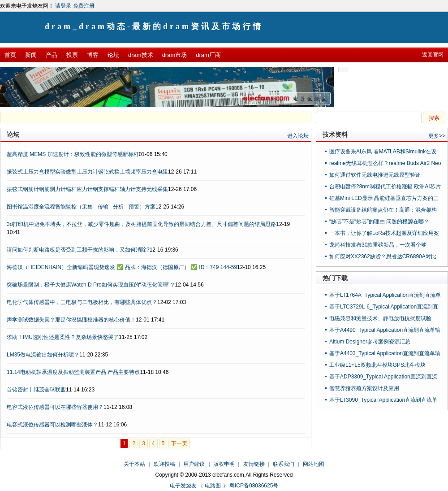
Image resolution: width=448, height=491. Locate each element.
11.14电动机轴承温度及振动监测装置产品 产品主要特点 (73, 372)
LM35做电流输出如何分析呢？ (43, 355)
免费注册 (84, 6)
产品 (52, 55)
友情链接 (254, 464)
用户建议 (194, 464)
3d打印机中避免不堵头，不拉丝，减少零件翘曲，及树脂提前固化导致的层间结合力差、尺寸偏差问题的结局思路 (141, 224)
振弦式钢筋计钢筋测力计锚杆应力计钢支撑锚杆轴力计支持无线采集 (87, 189)
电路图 (213, 486)
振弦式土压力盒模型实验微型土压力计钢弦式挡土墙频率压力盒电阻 (87, 172)
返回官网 (433, 55)
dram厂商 (208, 55)
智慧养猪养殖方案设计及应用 (364, 388)
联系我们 (284, 464)
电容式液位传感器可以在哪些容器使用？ (55, 407)
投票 (72, 55)
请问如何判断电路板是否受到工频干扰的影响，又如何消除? (78, 250)
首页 (10, 55)
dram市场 (175, 55)
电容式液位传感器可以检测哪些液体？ (52, 425)
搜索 (434, 118)
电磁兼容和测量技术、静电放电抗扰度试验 (380, 318)
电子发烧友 (183, 486)
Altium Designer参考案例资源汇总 (370, 342)
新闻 (31, 55)
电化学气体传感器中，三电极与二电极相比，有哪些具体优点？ (82, 302)
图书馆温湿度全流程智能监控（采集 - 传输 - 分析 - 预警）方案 (81, 207)
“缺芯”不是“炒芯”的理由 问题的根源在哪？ (379, 222)
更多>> (437, 136)
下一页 (179, 443)
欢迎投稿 (164, 464)
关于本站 (134, 464)
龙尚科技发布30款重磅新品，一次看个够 (378, 245)
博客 (93, 55)
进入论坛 (298, 136)
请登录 (63, 6)
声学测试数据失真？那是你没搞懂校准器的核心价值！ (71, 320)
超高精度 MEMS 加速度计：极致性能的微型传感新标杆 (73, 154)
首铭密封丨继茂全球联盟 (36, 390)
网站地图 (314, 464)
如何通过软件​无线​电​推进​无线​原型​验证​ (375, 175)
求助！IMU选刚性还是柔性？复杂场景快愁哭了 (63, 337)
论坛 (113, 55)
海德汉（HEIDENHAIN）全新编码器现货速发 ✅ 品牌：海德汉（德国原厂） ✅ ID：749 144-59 (122, 267)
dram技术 (141, 55)
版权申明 (224, 464)
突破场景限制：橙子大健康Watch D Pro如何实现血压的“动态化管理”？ (91, 285)
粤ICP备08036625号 (254, 486)
